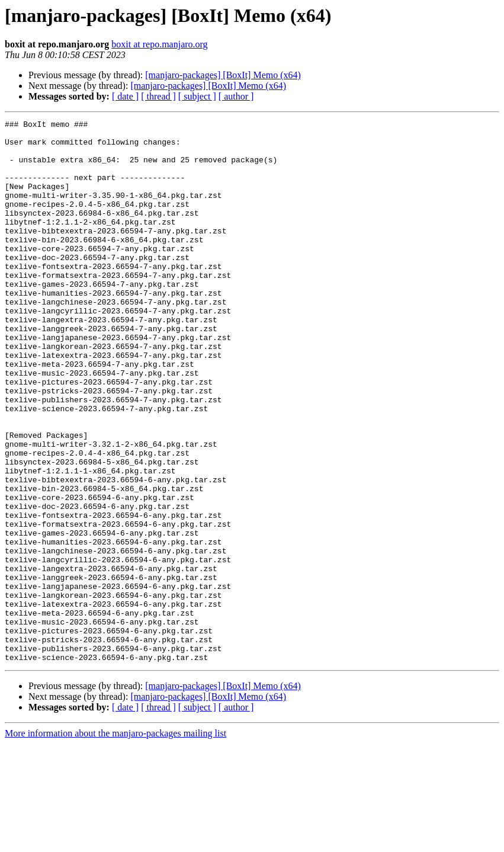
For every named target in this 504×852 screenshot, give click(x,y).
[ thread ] (158, 96)
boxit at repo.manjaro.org (159, 44)
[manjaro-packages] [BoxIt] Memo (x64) (223, 75)
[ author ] (236, 96)
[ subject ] (197, 96)
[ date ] (125, 96)
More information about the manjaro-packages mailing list (115, 842)
